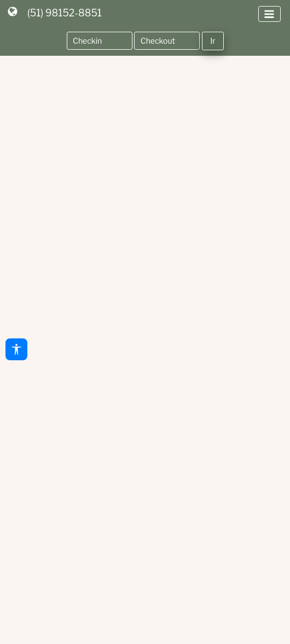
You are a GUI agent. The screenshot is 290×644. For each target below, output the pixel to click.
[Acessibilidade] (16, 349)
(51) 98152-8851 (65, 13)
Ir (213, 41)
